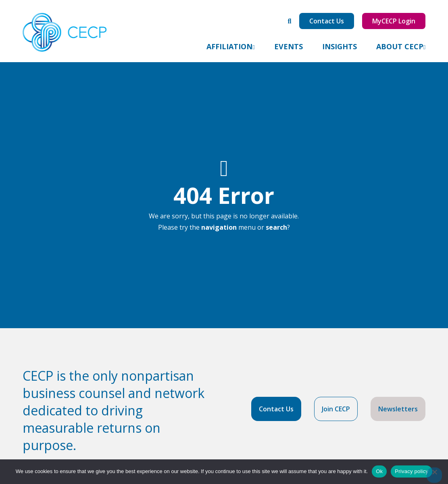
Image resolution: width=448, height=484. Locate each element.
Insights (340, 46)
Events (289, 46)
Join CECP (336, 409)
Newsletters (398, 409)
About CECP (400, 46)
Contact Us (327, 21)
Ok (379, 471)
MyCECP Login (394, 21)
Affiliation (229, 46)
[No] (434, 475)
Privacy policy (412, 471)
